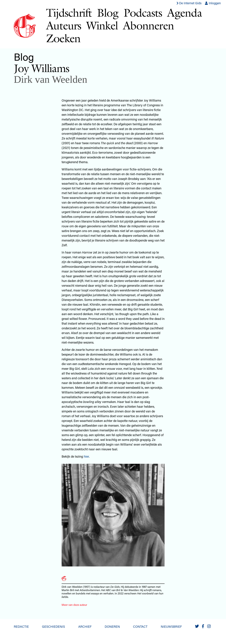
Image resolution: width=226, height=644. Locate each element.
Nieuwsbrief (171, 626)
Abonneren (148, 25)
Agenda (184, 13)
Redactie (21, 626)
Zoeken (63, 38)
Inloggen (213, 3)
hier (86, 456)
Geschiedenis (53, 626)
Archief (85, 626)
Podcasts (143, 13)
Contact (140, 626)
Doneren (112, 626)
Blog (108, 13)
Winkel (102, 25)
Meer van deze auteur (74, 605)
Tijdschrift (69, 13)
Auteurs (64, 25)
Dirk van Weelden (51, 79)
